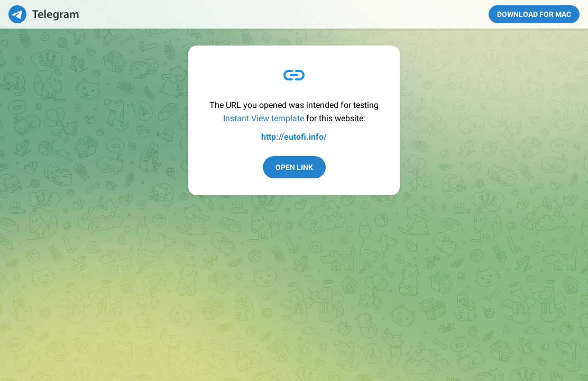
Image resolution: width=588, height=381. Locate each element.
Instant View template (264, 118)
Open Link (294, 167)
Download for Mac (534, 14)
